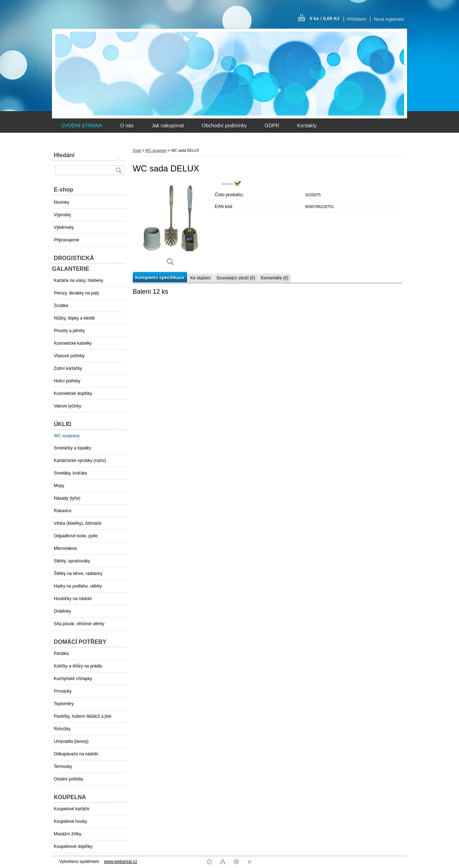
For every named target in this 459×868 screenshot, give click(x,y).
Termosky (63, 766)
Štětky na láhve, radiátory (78, 574)
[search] (118, 170)
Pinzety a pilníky (69, 331)
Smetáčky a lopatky (72, 448)
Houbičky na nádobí (73, 599)
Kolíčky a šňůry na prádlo (78, 666)
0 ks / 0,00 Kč (325, 18)
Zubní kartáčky (68, 368)
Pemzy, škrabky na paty (77, 293)
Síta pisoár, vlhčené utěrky (79, 624)
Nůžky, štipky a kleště (74, 318)
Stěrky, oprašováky (72, 561)
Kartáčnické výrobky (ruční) (80, 461)
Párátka (61, 654)
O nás (127, 126)
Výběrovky (64, 227)
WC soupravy (67, 436)
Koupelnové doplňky (73, 846)
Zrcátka (61, 306)
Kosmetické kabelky (73, 343)
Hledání (64, 155)
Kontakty (307, 126)
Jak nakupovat (167, 126)
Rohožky (62, 729)
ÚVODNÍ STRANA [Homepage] (82, 126)
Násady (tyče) (67, 498)
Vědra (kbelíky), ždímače (78, 523)
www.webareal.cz (121, 862)
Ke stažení (201, 278)
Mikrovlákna (65, 548)
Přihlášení (357, 19)
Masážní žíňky (68, 834)
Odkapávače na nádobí (76, 754)
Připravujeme (67, 240)
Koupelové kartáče (72, 809)
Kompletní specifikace (160, 277)
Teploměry (64, 704)
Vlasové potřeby (69, 356)
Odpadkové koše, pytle (76, 536)
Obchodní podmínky (224, 126)
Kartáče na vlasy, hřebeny (79, 280)
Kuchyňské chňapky (73, 679)
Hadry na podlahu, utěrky (78, 586)
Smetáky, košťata (70, 473)
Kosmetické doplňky (73, 393)
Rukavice (63, 511)
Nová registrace (389, 19)
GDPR (272, 126)
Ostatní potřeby (68, 779)
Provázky (63, 691)
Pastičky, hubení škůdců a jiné (83, 716)
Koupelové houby (70, 821)
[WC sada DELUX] (170, 226)
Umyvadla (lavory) (71, 741)
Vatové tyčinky (67, 406)
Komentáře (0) (275, 278)
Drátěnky (62, 611)
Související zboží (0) (236, 278)
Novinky (61, 202)
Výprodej (62, 215)
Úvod (137, 150)
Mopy (59, 486)
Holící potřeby (67, 381)
